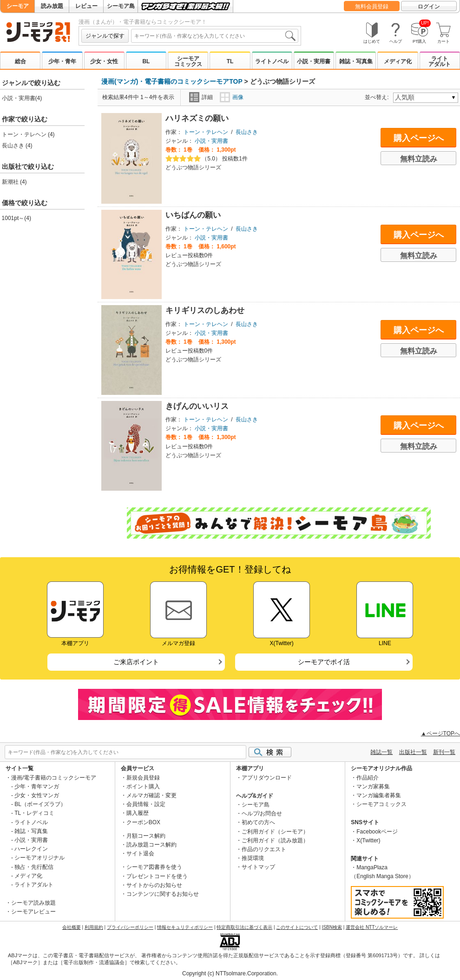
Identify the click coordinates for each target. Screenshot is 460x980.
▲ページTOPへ (440, 733)
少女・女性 (104, 61)
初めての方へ (258, 822)
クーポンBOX (143, 822)
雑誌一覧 (381, 752)
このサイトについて (297, 927)
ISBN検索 (332, 927)
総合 (20, 61)
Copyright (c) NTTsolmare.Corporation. (230, 973)
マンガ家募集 (373, 787)
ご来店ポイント (136, 662)
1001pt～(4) (16, 218)
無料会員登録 (372, 7)
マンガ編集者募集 (379, 795)
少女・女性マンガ (37, 795)
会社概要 (72, 927)
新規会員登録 (143, 778)
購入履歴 (138, 813)
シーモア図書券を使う (154, 867)
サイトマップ (258, 867)
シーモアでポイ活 (324, 662)
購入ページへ (419, 138)
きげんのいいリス (197, 406)
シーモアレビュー (33, 912)
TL (230, 61)
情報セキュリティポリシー (185, 927)
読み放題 (52, 6)
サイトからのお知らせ (154, 885)
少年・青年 (62, 61)
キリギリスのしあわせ (205, 310)
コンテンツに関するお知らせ (163, 894)
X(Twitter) (368, 840)
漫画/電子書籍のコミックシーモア (54, 778)
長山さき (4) (17, 146)
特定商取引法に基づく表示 (244, 927)
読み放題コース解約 (151, 845)
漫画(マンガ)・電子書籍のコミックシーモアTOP (172, 81)
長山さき (247, 132)
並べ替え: (378, 97)
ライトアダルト (440, 61)
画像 (232, 97)
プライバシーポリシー (130, 927)
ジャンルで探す (105, 36)
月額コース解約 (146, 836)
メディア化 (398, 61)
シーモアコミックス (188, 61)
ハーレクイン (31, 849)
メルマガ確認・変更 (151, 795)
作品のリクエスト (264, 849)
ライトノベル (272, 61)
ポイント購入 (143, 787)
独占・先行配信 (34, 867)
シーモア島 (121, 6)
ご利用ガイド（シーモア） (275, 832)
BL (146, 61)
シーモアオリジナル (39, 858)
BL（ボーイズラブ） (40, 804)
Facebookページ (377, 832)
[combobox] (215, 36)
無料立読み (419, 159)
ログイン (429, 7)
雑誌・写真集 (356, 61)
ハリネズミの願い (197, 118)
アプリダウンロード (267, 778)
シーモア (18, 6)
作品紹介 (368, 778)
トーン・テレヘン (206, 132)
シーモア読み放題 (33, 903)
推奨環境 (253, 858)
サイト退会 (140, 853)
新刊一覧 (444, 752)
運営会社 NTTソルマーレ (372, 927)
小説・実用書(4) (22, 98)
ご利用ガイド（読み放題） (275, 840)
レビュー (86, 6)
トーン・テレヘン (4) (28, 134)
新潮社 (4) (14, 182)
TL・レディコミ (34, 813)
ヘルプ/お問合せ (262, 813)
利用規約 (94, 927)
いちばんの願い (193, 215)
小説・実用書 (314, 61)
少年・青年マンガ (37, 787)
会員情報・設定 (146, 804)
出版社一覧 (413, 752)
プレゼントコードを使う (157, 876)
